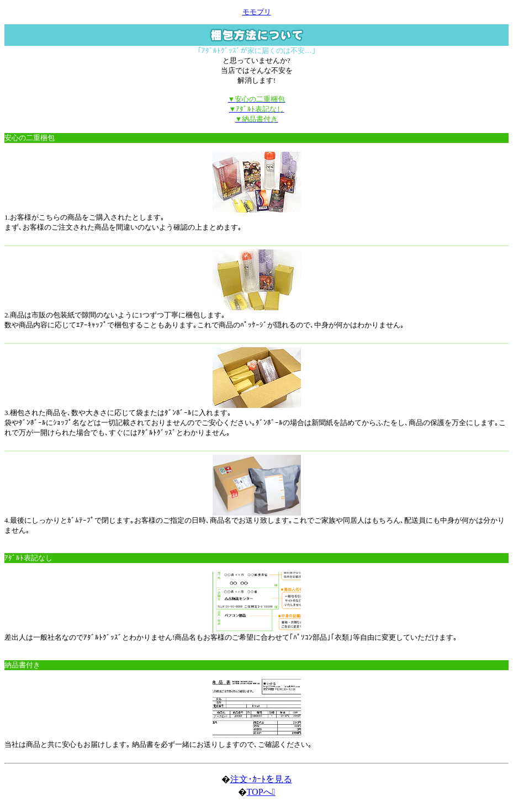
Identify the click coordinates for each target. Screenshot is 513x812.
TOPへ (261, 792)
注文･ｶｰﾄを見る (261, 779)
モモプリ (257, 12)
